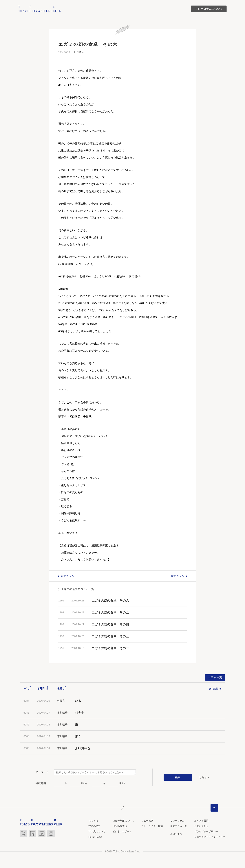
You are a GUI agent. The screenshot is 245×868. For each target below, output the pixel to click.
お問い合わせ (201, 826)
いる (78, 701)
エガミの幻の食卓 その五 (110, 613)
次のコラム (178, 576)
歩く (78, 736)
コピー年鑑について (123, 821)
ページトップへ (214, 808)
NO (27, 688)
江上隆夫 (78, 52)
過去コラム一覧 (179, 826)
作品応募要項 (120, 826)
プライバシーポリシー (206, 831)
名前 (62, 688)
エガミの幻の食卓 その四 (110, 624)
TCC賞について (97, 831)
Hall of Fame (95, 837)
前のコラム (67, 576)
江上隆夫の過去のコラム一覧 (76, 589)
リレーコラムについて (209, 9)
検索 (178, 777)
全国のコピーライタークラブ (210, 837)
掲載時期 (41, 783)
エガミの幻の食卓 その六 (110, 601)
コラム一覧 (215, 677)
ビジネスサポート (122, 831)
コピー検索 (147, 821)
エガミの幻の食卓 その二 (110, 648)
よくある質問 (201, 821)
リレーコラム (177, 821)
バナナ (79, 713)
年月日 (43, 688)
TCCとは (93, 821)
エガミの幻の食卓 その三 (110, 636)
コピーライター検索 (152, 826)
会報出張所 (176, 834)
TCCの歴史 (94, 826)
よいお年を (83, 748)
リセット (204, 777)
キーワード (42, 772)
